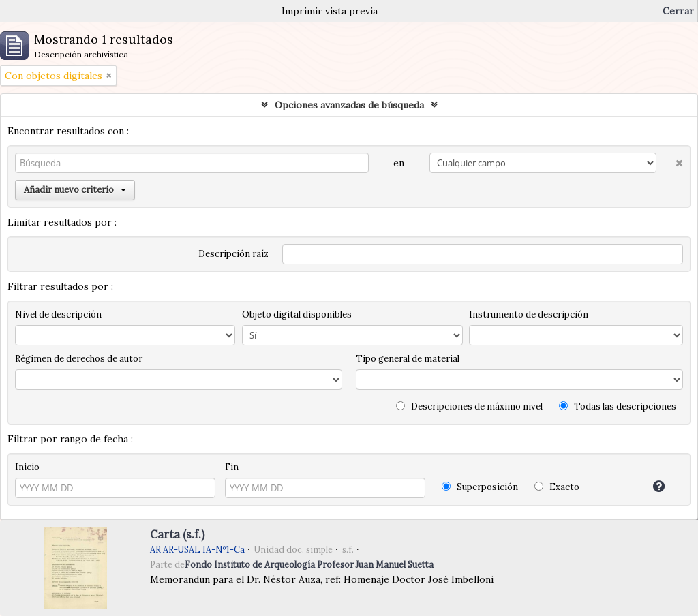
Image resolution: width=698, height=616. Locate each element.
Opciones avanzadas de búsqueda (349, 105)
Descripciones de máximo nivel (469, 406)
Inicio (27, 467)
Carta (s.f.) (177, 534)
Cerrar (678, 11)
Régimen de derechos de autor (79, 359)
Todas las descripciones (618, 406)
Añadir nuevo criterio (75, 190)
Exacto (557, 487)
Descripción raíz (233, 254)
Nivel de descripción (58, 314)
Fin (232, 467)
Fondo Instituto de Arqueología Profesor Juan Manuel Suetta (309, 564)
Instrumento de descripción (529, 314)
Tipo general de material (408, 359)
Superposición (480, 487)
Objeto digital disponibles (297, 314)
